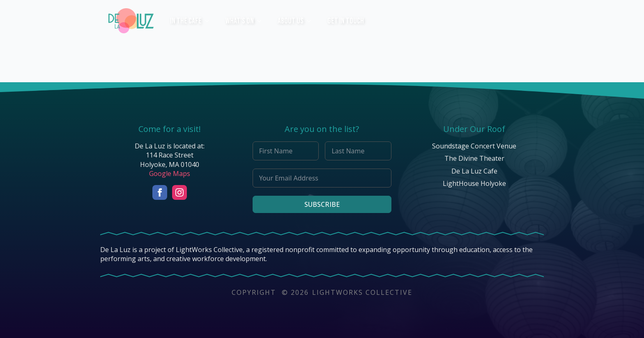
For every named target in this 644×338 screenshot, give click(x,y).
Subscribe (322, 204)
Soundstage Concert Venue (474, 146)
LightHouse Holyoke (474, 183)
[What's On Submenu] (262, 21)
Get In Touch (346, 21)
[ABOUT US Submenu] (311, 21)
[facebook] (160, 192)
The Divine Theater (474, 158)
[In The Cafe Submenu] (209, 21)
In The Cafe (186, 21)
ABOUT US (291, 21)
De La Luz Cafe (474, 171)
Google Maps (170, 174)
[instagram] (179, 192)
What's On (240, 21)
